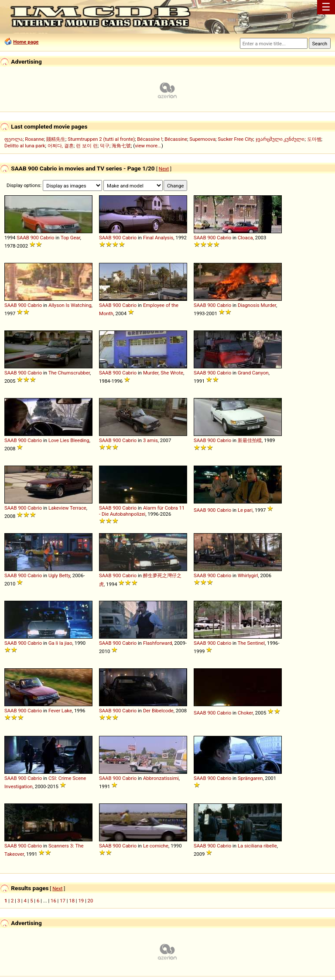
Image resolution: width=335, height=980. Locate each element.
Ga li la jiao (60, 643)
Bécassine (176, 139)
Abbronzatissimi (161, 778)
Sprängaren (250, 778)
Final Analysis (158, 238)
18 (72, 901)
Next (164, 169)
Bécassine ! (150, 139)
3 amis (150, 440)
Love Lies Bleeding (69, 440)
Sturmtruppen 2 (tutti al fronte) (101, 139)
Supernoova (202, 139)
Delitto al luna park (25, 146)
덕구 (105, 146)
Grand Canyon (253, 373)
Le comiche (156, 846)
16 (53, 901)
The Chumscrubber (69, 373)
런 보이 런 (87, 146)
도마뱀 (314, 139)
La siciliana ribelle (257, 846)
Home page (26, 42)
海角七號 (121, 146)
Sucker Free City (235, 139)
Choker (245, 713)
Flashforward (157, 643)
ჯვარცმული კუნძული (280, 139)
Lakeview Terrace (67, 508)
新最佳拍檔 (250, 440)
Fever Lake (60, 711)
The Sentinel (251, 643)
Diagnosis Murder (257, 305)
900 (35, 238)
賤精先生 (56, 139)
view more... (148, 146)
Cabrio (47, 238)
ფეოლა (14, 139)
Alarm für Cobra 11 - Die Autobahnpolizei (142, 511)
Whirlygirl (248, 575)
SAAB (23, 238)
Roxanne (34, 139)
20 (91, 901)
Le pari (245, 510)
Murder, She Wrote (163, 373)
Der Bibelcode (158, 711)
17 (63, 901)
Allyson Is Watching (70, 305)
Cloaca (245, 238)
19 (81, 901)
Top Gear (70, 238)
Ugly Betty (59, 575)
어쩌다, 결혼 (61, 146)
